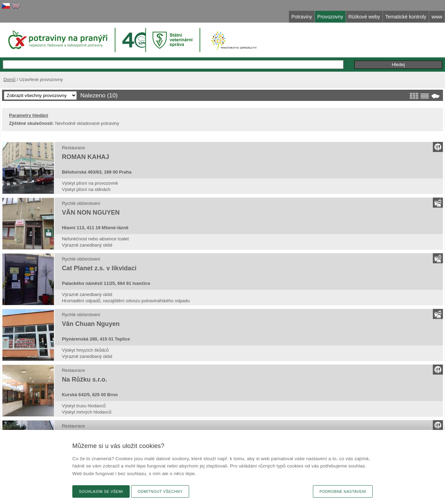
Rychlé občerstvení (81, 203)
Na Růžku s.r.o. (84, 379)
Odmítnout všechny (160, 491)
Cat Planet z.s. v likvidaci (99, 268)
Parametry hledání (29, 115)
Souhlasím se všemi (101, 491)
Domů (10, 79)
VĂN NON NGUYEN (91, 213)
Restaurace (73, 148)
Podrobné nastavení (343, 491)
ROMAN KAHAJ (86, 157)
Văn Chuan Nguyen (91, 324)
